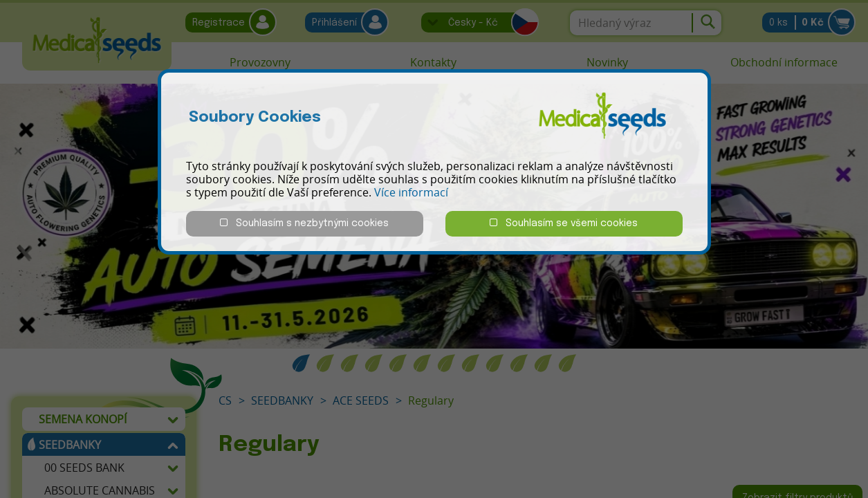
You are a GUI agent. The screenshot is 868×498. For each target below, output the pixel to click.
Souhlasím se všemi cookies (564, 223)
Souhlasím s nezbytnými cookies (304, 223)
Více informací (411, 192)
